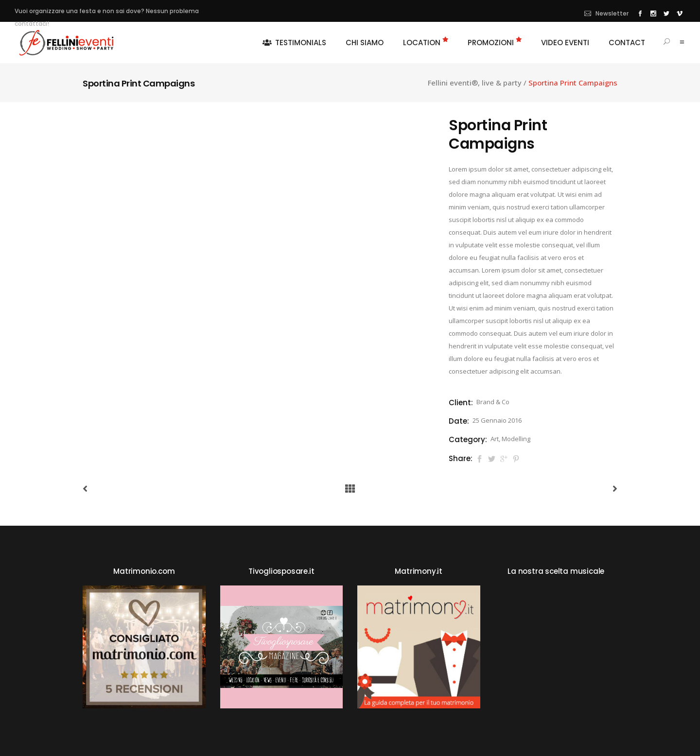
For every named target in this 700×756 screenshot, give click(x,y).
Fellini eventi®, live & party (475, 83)
